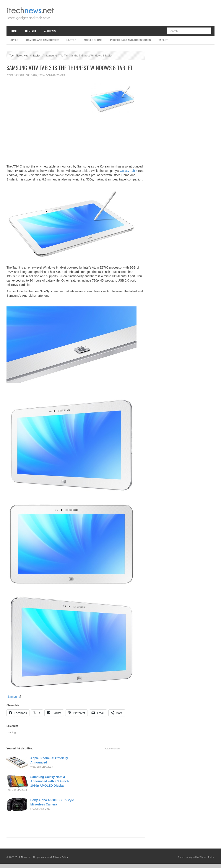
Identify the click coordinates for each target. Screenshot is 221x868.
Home (14, 31)
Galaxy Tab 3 (129, 171)
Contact (31, 31)
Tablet (163, 40)
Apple (14, 40)
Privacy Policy (60, 857)
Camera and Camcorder (42, 40)
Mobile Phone (93, 40)
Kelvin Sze (17, 75)
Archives (50, 31)
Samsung (14, 697)
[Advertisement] (41, 124)
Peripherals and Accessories (130, 40)
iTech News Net (18, 56)
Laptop (71, 40)
